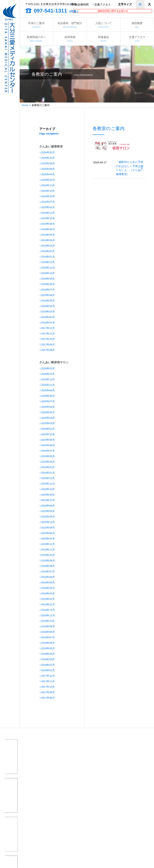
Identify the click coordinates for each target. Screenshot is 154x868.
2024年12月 (48, 186)
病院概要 (137, 25)
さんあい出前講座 (63, 839)
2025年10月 (48, 158)
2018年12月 (48, 262)
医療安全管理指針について (113, 845)
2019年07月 (48, 572)
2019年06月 (48, 229)
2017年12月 (48, 328)
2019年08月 (48, 224)
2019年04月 (48, 240)
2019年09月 (48, 561)
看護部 (57, 834)
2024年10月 (48, 191)
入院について (104, 25)
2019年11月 (48, 550)
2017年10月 (48, 339)
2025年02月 (48, 180)
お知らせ (103, 834)
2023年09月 (48, 495)
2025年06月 (48, 169)
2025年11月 (48, 385)
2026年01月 (48, 374)
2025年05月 (48, 413)
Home (25, 105)
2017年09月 (48, 345)
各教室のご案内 (18, 839)
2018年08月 (48, 284)
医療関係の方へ (36, 39)
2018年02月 (48, 317)
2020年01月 (48, 539)
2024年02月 (48, 197)
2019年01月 (48, 257)
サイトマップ (105, 850)
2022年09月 (48, 528)
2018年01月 (48, 323)
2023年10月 (48, 489)
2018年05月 (48, 301)
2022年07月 (48, 202)
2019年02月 (48, 251)
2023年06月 (48, 506)
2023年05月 (48, 511)
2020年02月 (48, 207)
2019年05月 (48, 235)
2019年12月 (48, 213)
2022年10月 (48, 522)
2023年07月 (48, 500)
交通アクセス (103, 5)
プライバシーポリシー (66, 850)
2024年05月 (48, 456)
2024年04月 (48, 462)
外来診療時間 (80, 5)
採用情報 (70, 39)
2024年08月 (48, 445)
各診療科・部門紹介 (70, 25)
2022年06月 (48, 533)
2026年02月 (48, 153)
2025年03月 (48, 424)
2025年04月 (48, 175)
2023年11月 (48, 484)
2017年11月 (48, 334)
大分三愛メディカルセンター (36, 796)
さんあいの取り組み (109, 839)
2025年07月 (48, 402)
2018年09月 (48, 279)
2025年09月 (48, 391)
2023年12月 (48, 478)
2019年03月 (48, 246)
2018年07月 (48, 290)
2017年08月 (48, 350)
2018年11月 (48, 268)
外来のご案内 (36, 25)
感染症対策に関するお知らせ (113, 11)
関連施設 (104, 39)
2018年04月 (48, 306)
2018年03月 (48, 312)
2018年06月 (48, 295)
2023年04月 (48, 517)
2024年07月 (48, 451)
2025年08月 (48, 164)
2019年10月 (48, 218)
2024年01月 (48, 473)
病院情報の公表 (62, 845)
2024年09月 (48, 440)
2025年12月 (48, 380)
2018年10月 (48, 273)
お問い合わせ (17, 850)
